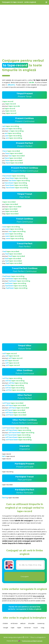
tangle (6, 628)
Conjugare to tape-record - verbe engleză (19, 2)
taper (19, 628)
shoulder (31, 623)
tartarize (27, 628)
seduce (23, 623)
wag (42, 628)
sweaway (41, 623)
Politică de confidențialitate (32, 641)
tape (13, 628)
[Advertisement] (24, 30)
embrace (14, 623)
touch (36, 628)
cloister (5, 623)
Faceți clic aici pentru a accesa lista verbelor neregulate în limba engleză (25, 608)
